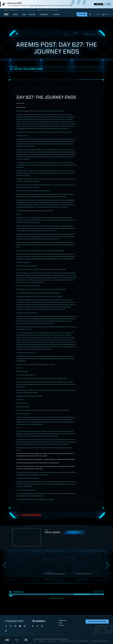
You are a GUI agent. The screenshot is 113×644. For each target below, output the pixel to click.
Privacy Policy (42, 641)
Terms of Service (52, 641)
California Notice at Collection (66, 641)
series (27, 111)
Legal (35, 641)
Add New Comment (97, 594)
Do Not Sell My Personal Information (100, 641)
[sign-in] (105, 14)
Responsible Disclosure (82, 641)
